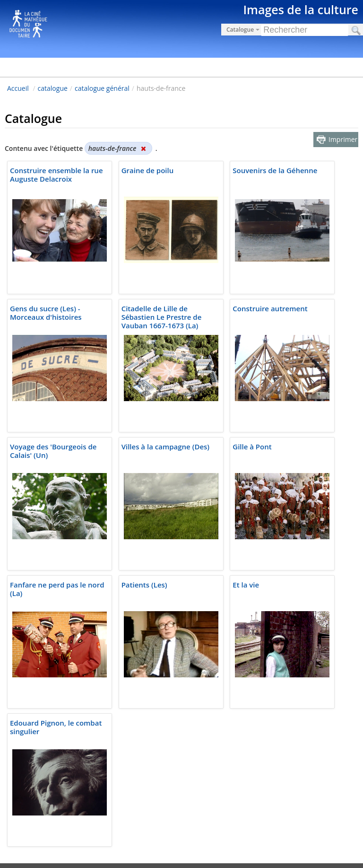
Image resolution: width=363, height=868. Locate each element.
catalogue (53, 88)
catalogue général (102, 88)
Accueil (18, 88)
